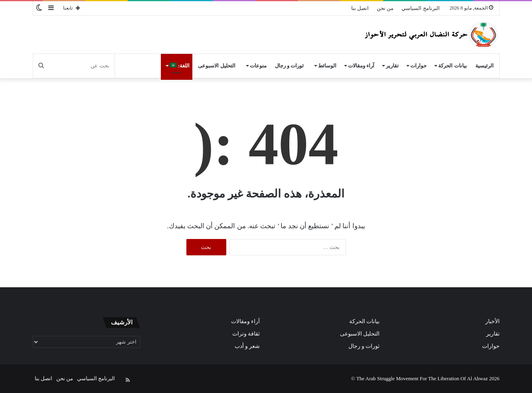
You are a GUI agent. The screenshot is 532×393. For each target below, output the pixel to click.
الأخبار (492, 321)
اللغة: (180, 66)
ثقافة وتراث (246, 334)
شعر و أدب (247, 346)
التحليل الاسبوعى (217, 66)
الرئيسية (485, 66)
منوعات (258, 66)
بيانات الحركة (452, 66)
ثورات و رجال (290, 66)
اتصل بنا (360, 8)
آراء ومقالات (361, 66)
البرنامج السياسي (420, 8)
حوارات (418, 66)
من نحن (385, 8)
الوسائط (327, 66)
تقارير (392, 66)
